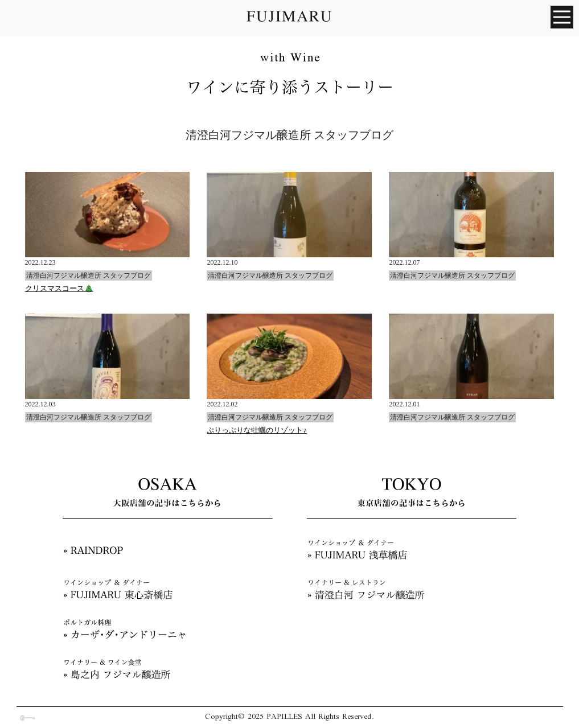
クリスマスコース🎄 (59, 288)
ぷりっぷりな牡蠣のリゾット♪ (257, 430)
